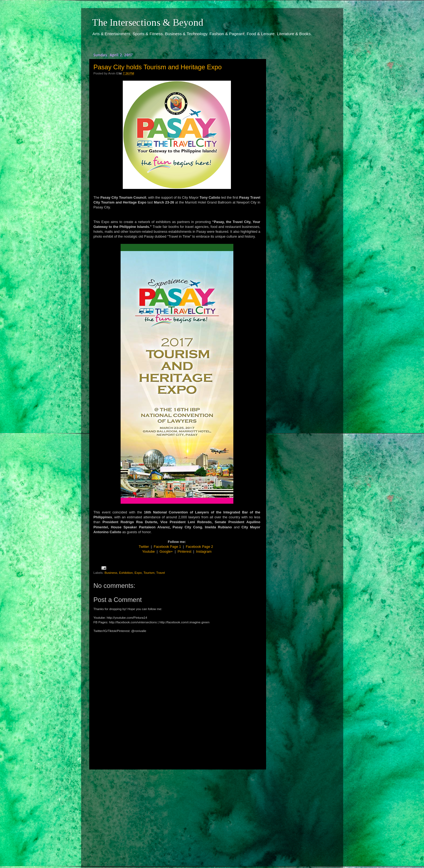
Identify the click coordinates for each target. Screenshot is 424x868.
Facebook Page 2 (199, 547)
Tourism (149, 573)
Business (111, 573)
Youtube (149, 551)
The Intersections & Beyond (148, 22)
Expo (138, 573)
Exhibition (126, 573)
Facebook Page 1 (168, 547)
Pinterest (185, 551)
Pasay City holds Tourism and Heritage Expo (158, 67)
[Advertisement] (177, 814)
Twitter (144, 547)
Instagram (204, 551)
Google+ (166, 551)
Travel (161, 573)
